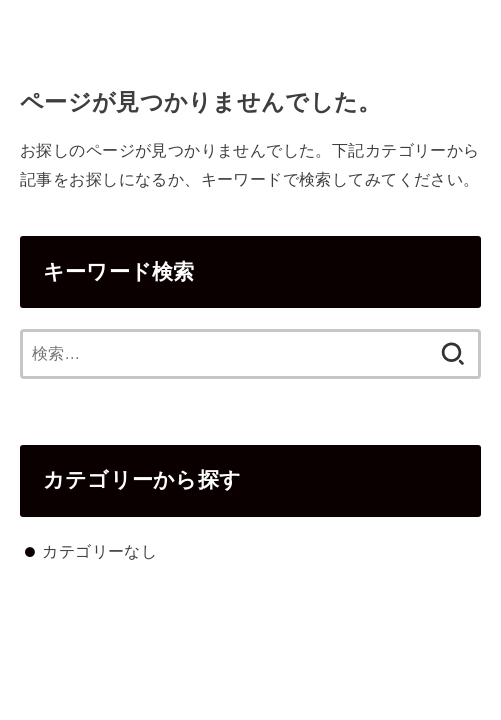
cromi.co (250, 24)
